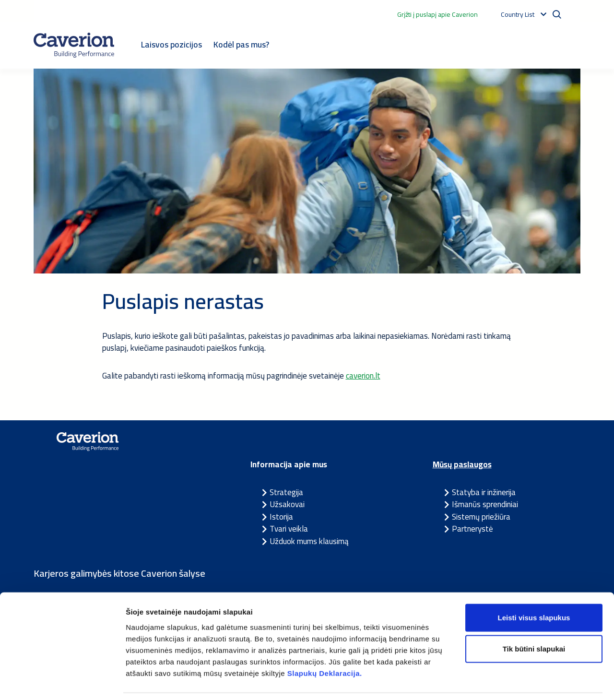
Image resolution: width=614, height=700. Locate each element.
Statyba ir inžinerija (484, 492)
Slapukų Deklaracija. (325, 642)
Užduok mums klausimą (309, 541)
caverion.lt (363, 376)
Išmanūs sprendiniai (485, 504)
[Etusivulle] (74, 45)
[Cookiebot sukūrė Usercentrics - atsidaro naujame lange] (62, 681)
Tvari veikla (289, 529)
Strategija (286, 492)
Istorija (281, 517)
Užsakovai (287, 504)
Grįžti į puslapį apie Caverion (437, 14)
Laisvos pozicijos (171, 44)
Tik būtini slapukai (534, 618)
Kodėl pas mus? (241, 44)
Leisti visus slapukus (534, 587)
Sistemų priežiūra (481, 517)
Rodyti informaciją (492, 681)
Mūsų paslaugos (462, 464)
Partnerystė (472, 529)
